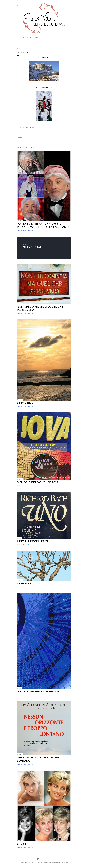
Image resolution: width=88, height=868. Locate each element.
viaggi (33, 127)
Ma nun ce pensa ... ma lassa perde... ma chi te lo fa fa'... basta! (44, 225)
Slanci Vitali (28, 127)
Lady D (22, 844)
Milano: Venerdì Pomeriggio (39, 691)
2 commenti (26, 587)
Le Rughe (24, 583)
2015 (23, 127)
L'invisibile (25, 403)
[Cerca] (70, 5)
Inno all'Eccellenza (33, 541)
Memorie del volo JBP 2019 (38, 482)
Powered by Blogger (44, 859)
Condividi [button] (19, 130)
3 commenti (26, 545)
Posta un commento (24, 141)
